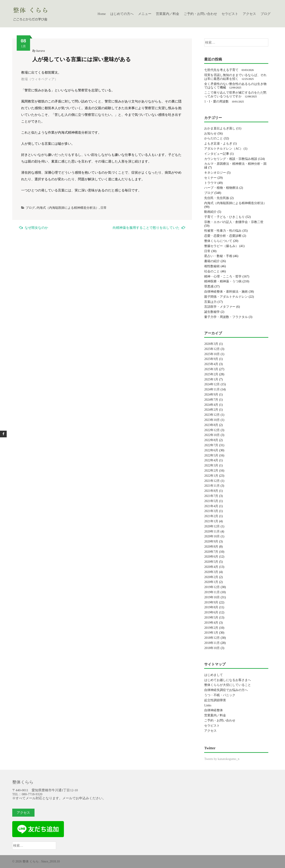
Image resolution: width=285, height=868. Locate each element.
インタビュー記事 (217, 154)
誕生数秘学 (212, 312)
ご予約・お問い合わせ (200, 14)
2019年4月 (211, 623)
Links (208, 705)
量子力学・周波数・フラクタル (226, 317)
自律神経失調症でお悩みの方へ (226, 690)
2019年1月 (211, 633)
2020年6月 (211, 557)
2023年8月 (211, 425)
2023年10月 (212, 420)
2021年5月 (211, 501)
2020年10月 (212, 536)
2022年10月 (212, 435)
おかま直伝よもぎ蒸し (220, 128)
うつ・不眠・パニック (220, 695)
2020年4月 (211, 567)
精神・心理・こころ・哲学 (223, 276)
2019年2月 (211, 628)
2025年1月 (211, 379)
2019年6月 (211, 612)
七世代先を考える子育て (221, 70)
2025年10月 (212, 354)
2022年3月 (211, 465)
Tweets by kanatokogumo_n (222, 759)
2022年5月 (211, 455)
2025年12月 (212, 349)
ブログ (266, 14)
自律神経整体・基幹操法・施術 (226, 292)
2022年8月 (211, 440)
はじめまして (214, 675)
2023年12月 (212, 415)
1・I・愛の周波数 (216, 101)
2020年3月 (211, 572)
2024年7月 (211, 400)
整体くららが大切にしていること (228, 685)
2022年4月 (211, 460)
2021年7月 (211, 496)
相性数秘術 (212, 266)
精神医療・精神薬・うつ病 (223, 281)
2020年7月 (211, 552)
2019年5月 (211, 618)
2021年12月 (212, 481)
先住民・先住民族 (217, 198)
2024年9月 (211, 395)
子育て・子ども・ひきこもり (224, 217)
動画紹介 (210, 212)
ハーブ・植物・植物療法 (221, 188)
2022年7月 (211, 445)
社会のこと (212, 271)
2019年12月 (212, 587)
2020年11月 (212, 531)
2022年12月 (212, 430)
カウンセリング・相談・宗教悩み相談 (231, 159)
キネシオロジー (215, 173)
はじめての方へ (122, 14)
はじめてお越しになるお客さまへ (228, 680)
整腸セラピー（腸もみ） (221, 246)
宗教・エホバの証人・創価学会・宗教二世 (234, 222)
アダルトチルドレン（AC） (223, 149)
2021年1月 (211, 521)
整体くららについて (218, 241)
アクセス (249, 14)
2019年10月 (212, 597)
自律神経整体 (214, 710)
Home (102, 14)
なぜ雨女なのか (34, 228)
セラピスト (230, 14)
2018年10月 (212, 648)
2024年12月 (212, 384)
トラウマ (210, 183)
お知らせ (210, 134)
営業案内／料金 (168, 14)
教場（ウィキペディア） (40, 79)
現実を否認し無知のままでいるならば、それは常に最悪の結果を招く (235, 77)
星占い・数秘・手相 (218, 256)
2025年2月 (211, 374)
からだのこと (214, 138)
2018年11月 (212, 643)
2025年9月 (211, 359)
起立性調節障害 (215, 700)
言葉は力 (210, 302)
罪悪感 (209, 286)
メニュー (145, 14)
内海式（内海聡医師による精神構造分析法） (68, 208)
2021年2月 (211, 516)
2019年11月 (212, 592)
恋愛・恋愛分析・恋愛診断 (223, 236)
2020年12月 (212, 526)
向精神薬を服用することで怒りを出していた (149, 228)
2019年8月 (211, 607)
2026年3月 (211, 344)
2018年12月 (212, 638)
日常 (104, 208)
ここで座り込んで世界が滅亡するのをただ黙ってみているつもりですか (235, 94)
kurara (41, 51)
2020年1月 (211, 582)
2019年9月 (211, 602)
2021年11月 (212, 486)
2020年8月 (211, 547)
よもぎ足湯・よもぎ (218, 144)
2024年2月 (211, 410)
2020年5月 (211, 562)
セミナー (210, 178)
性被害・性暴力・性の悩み (223, 231)
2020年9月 (211, 541)
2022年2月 (211, 471)
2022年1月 (211, 476)
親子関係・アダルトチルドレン (226, 297)
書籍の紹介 (212, 261)
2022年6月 (211, 450)
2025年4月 (211, 364)
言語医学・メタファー (220, 307)
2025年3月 (211, 369)
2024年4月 (211, 405)
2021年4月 (211, 506)
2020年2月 (211, 577)
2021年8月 (211, 491)
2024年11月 (212, 389)
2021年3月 (211, 511)
